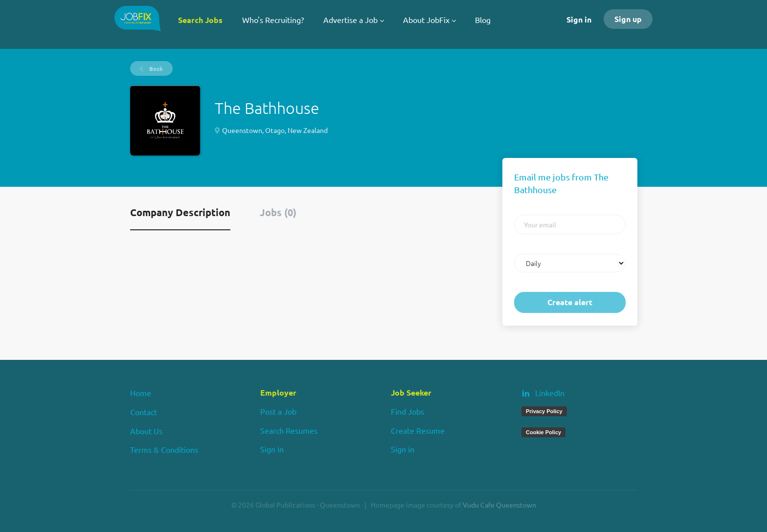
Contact (144, 412)
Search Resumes (289, 430)
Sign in (579, 19)
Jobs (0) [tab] (278, 212)
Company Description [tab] (180, 212)
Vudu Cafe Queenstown (499, 505)
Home (141, 393)
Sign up (628, 19)
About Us (146, 431)
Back (155, 68)
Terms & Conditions (164, 449)
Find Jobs (407, 411)
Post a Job (278, 411)
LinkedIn (550, 393)
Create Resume (418, 430)
